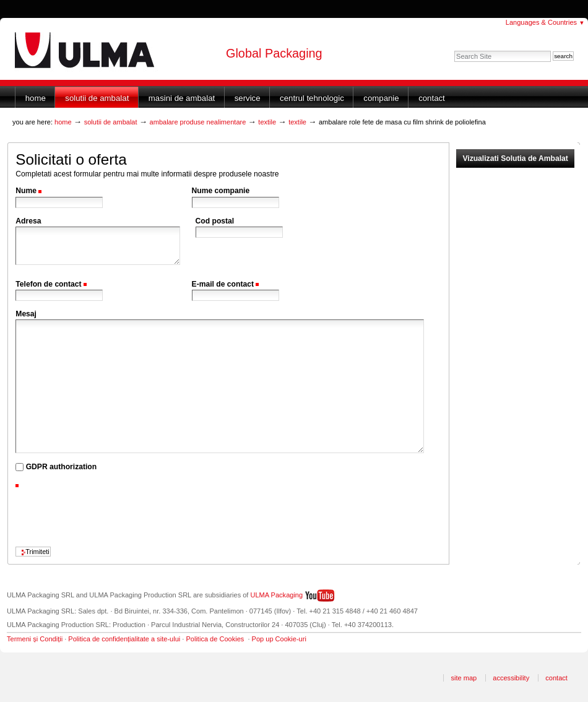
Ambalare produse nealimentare (198, 122)
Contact (432, 98)
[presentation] (110, 515)
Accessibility (511, 678)
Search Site (454, 50)
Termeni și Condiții (35, 639)
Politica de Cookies (215, 639)
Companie (381, 98)
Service (248, 98)
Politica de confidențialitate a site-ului (124, 639)
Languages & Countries (545, 22)
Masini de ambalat (182, 98)
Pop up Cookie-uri (279, 639)
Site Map (464, 678)
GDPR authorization (62, 467)
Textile (267, 122)
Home (36, 98)
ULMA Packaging (277, 595)
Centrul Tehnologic (312, 98)
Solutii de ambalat (97, 98)
